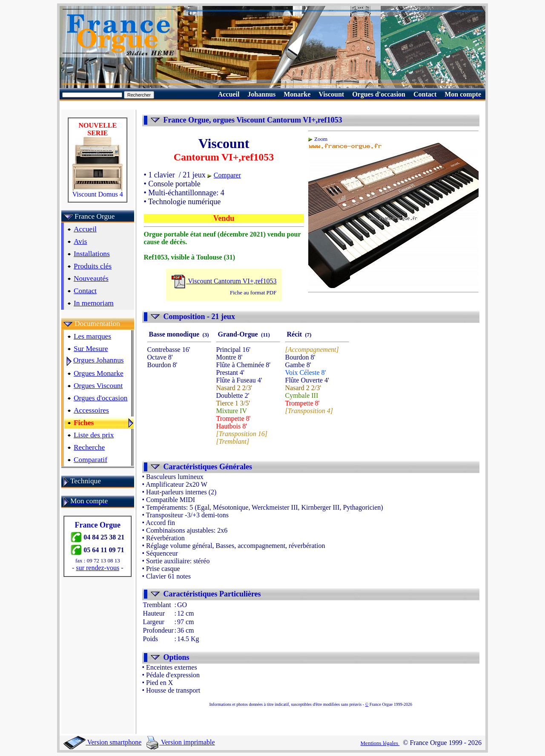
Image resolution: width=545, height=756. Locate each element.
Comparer (227, 175)
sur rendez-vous (98, 568)
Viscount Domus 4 (98, 191)
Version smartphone (102, 742)
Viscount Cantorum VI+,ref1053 (224, 281)
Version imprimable (181, 742)
